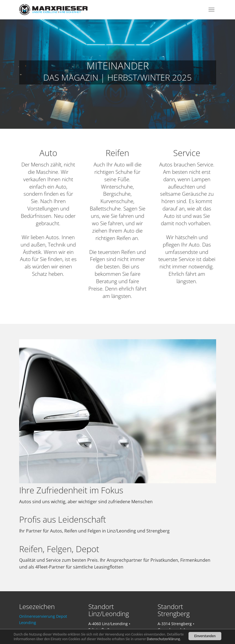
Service (187, 153)
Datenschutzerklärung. (164, 639)
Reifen (117, 153)
